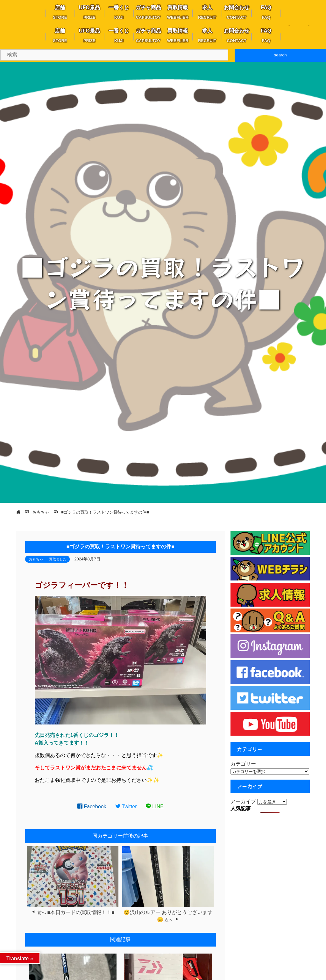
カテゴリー (243, 764)
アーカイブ (243, 801)
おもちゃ (36, 559)
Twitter (126, 807)
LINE (155, 807)
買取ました (58, 559)
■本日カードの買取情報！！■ (81, 912)
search (280, 55)
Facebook (92, 807)
